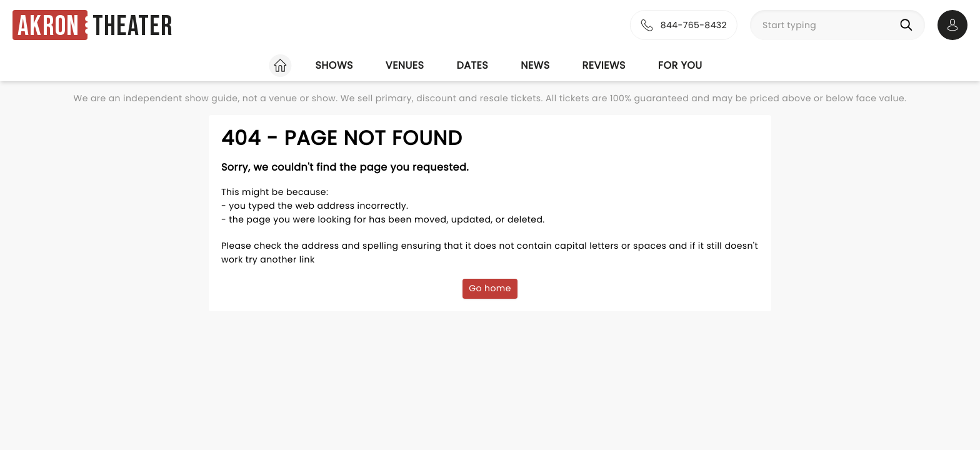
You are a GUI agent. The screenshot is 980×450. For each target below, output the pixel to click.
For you (680, 65)
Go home (490, 288)
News (535, 65)
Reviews (604, 65)
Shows (334, 65)
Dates (472, 65)
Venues (405, 65)
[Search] (909, 25)
